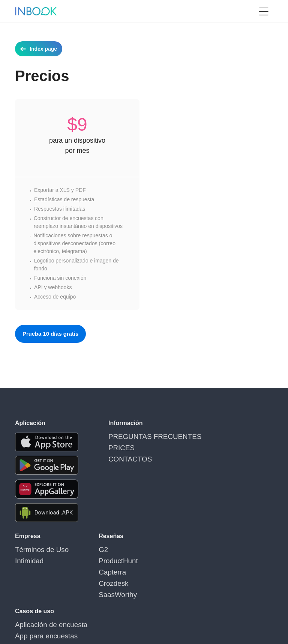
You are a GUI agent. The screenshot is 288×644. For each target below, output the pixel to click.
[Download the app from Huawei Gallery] (47, 489)
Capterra (95, 567)
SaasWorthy (99, 585)
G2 (89, 549)
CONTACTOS (125, 454)
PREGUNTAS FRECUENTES (143, 436)
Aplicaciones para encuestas (177, 567)
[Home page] (36, 11)
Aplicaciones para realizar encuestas (187, 576)
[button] (264, 11)
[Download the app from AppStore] (47, 442)
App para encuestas (167, 558)
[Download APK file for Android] (47, 513)
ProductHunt (100, 558)
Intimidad (26, 558)
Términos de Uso (35, 549)
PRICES (118, 445)
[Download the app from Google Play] (47, 465)
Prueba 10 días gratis (53, 334)
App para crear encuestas (174, 585)
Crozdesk (96, 576)
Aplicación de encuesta (171, 549)
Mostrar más (159, 594)
